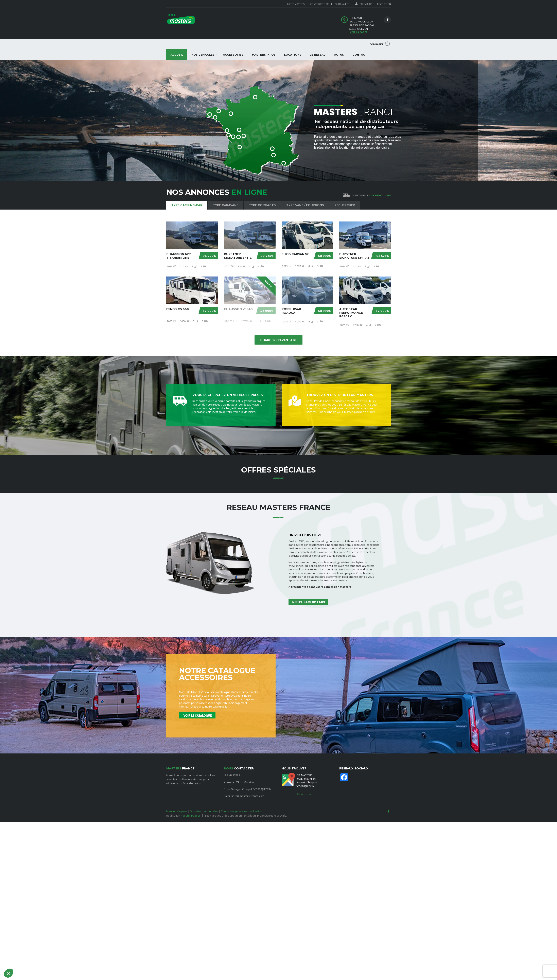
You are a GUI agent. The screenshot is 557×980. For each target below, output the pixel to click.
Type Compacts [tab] (262, 205)
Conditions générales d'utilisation (241, 811)
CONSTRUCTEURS (320, 4)
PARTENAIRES (342, 4)
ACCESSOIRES (233, 55)
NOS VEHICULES (203, 55)
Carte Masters (296, 4)
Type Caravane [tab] (226, 205)
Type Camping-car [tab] (187, 205)
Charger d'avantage (278, 340)
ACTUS (339, 55)
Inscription (384, 4)
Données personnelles (204, 811)
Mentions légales (177, 811)
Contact (360, 55)
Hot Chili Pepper (190, 816)
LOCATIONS (293, 55)
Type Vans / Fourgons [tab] (305, 205)
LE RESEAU (318, 55)
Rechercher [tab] (345, 205)
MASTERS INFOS (264, 55)
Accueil (177, 55)
